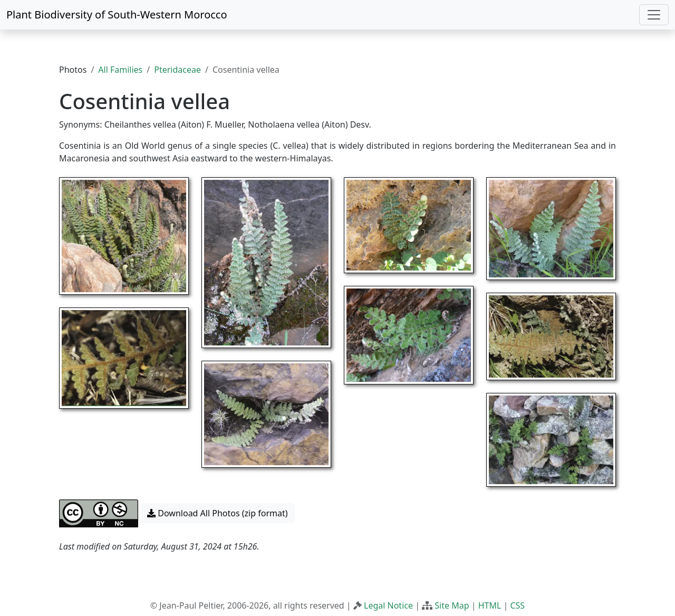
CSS (517, 605)
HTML (490, 605)
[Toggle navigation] (654, 15)
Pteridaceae (177, 70)
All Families (120, 70)
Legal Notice (388, 605)
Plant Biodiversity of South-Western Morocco (117, 15)
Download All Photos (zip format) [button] (217, 513)
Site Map (452, 605)
